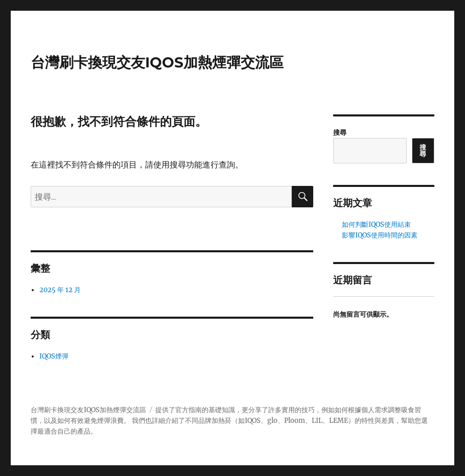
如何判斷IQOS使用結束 (376, 224)
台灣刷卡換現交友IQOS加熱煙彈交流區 (157, 62)
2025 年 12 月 (60, 290)
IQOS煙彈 (54, 356)
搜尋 (340, 133)
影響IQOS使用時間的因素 (380, 235)
